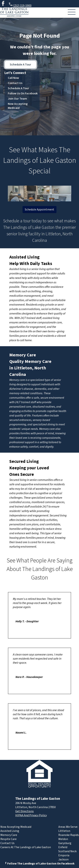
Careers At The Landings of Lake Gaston (26, 847)
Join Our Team (17, 99)
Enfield (63, 847)
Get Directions (25, 811)
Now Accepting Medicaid (18, 106)
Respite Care (8, 839)
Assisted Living (24, 257)
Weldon (63, 839)
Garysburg (65, 843)
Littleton (64, 831)
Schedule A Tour (20, 65)
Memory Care (23, 355)
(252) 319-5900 (20, 5)
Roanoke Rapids (69, 835)
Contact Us (15, 83)
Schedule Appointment (39, 210)
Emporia (64, 855)
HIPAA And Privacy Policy (31, 815)
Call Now (13, 78)
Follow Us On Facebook (23, 93)
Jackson (63, 859)
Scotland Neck (67, 851)
